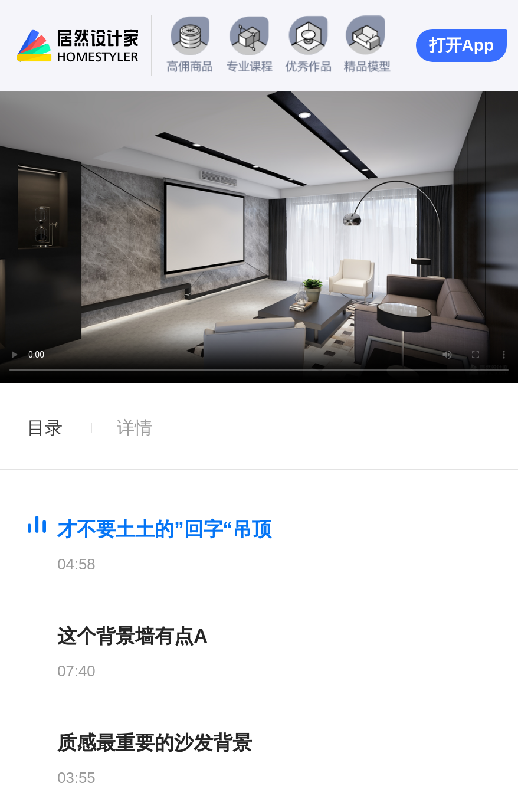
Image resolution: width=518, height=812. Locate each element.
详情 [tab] (135, 427)
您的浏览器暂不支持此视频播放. (259, 237)
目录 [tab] (45, 427)
